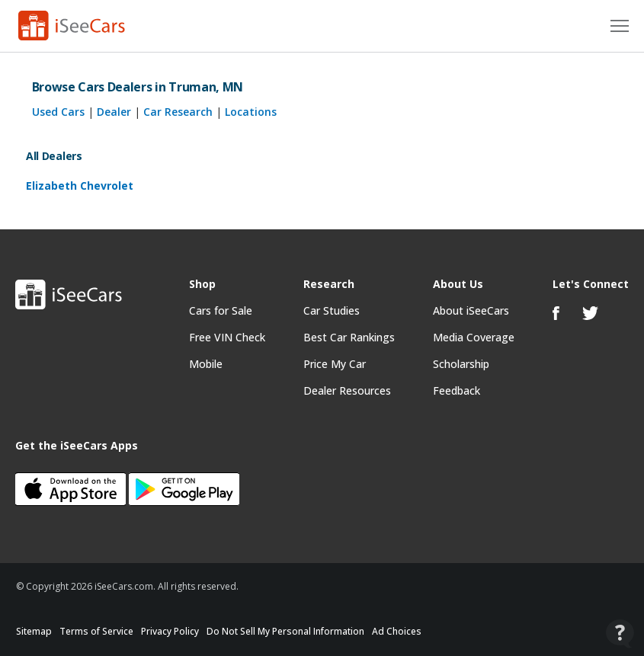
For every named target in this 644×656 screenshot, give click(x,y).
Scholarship (461, 364)
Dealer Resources (347, 390)
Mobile (206, 364)
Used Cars (58, 112)
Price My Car (335, 364)
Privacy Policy (170, 631)
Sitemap (34, 631)
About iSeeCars (471, 310)
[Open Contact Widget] (620, 634)
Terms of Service (96, 631)
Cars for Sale (221, 310)
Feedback (457, 390)
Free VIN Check (227, 337)
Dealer (114, 112)
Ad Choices (397, 631)
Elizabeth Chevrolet (80, 186)
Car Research (178, 112)
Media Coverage (474, 337)
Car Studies (332, 310)
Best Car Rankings (349, 337)
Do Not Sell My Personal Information (285, 631)
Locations (251, 112)
